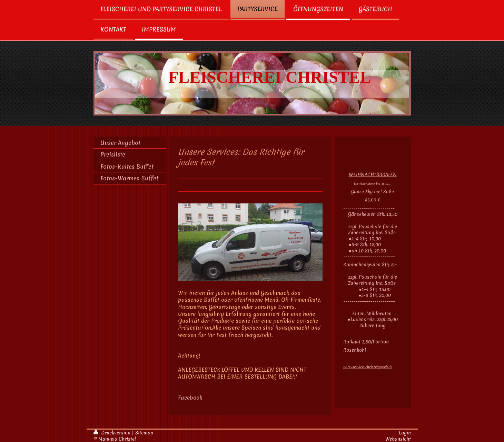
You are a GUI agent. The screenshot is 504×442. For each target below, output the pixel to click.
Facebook (190, 398)
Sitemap (144, 433)
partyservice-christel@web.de (368, 367)
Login (405, 433)
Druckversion (113, 433)
